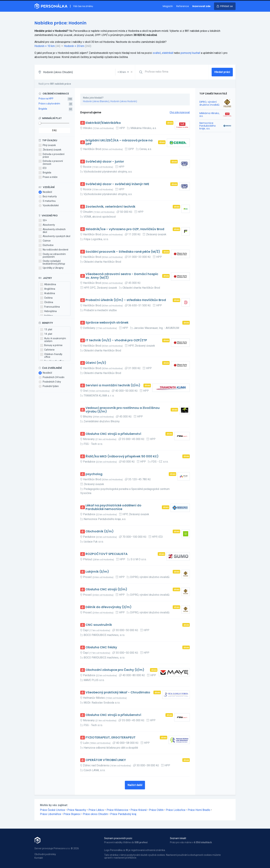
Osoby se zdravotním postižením (52, 255)
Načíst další (135, 785)
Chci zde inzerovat (180, 112)
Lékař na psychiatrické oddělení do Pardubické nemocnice (113, 507)
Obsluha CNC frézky (101, 647)
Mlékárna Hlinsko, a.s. (209, 115)
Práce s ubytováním (49, 104)
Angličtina (48, 289)
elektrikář (168, 53)
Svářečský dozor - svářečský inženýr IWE (117, 184)
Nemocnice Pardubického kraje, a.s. (208, 126)
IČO (43, 168)
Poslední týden (49, 386)
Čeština (46, 298)
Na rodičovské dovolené (53, 250)
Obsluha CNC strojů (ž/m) (106, 589)
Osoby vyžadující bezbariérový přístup (52, 262)
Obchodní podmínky (45, 854)
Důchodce (46, 245)
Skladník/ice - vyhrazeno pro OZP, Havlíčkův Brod (125, 229)
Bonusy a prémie (51, 345)
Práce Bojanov (72, 814)
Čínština (47, 302)
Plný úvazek (47, 145)
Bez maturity (48, 197)
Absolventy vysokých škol (54, 236)
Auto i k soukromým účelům (53, 340)
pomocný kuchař (190, 53)
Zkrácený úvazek (50, 150)
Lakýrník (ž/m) (97, 572)
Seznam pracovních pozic (118, 838)
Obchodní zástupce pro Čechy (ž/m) (115, 670)
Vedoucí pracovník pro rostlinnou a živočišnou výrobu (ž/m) (123, 410)
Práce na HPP (46, 99)
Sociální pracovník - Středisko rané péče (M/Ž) (123, 252)
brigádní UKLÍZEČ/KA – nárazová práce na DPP (119, 142)
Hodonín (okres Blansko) (96, 101)
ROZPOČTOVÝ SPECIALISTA (107, 554)
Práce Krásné (139, 810)
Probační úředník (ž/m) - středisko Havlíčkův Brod (126, 300)
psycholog (94, 474)
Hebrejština (48, 311)
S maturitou (47, 201)
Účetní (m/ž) (96, 363)
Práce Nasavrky (77, 810)
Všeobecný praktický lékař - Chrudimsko (118, 692)
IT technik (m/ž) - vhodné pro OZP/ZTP (116, 340)
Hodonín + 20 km (74, 46)
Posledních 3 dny (50, 382)
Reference (183, 6)
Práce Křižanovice (117, 810)
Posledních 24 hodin (51, 377)
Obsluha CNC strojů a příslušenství (113, 434)
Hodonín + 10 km (45, 46)
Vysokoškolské (49, 206)
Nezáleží (45, 192)
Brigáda (43, 109)
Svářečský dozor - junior (105, 162)
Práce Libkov (96, 810)
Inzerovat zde (201, 6)
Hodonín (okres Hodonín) (124, 101)
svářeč (157, 53)
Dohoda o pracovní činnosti (51, 162)
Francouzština (50, 307)
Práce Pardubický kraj (123, 814)
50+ (43, 221)
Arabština (48, 293)
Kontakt (39, 858)
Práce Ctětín (156, 810)
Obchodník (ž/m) (100, 531)
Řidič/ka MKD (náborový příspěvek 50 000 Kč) (122, 456)
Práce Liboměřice (51, 814)
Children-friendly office (51, 356)
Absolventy (47, 225)
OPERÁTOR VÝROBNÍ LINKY (106, 760)
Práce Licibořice (176, 810)
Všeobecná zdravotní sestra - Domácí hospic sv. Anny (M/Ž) (122, 276)
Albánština (48, 285)
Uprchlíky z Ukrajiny (51, 268)
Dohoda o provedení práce (51, 156)
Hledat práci (222, 72)
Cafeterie (47, 350)
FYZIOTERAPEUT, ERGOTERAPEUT (111, 738)
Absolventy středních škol (52, 231)
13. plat (46, 330)
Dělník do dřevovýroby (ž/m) (109, 607)
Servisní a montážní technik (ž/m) (113, 385)
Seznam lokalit (178, 838)
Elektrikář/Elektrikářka (103, 123)
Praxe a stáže (48, 177)
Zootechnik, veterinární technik (110, 207)
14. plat (46, 334)
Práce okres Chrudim (95, 814)
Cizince (45, 241)
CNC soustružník (99, 625)
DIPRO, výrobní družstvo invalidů (209, 103)
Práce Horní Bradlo (199, 810)
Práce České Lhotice (53, 810)
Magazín (168, 6)
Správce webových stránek (107, 323)
